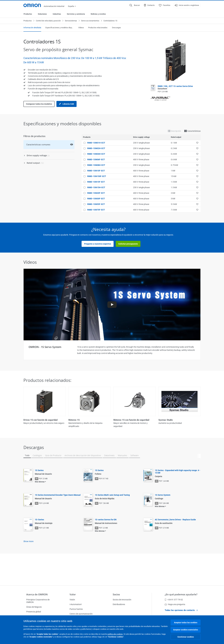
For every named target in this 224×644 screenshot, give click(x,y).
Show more (28, 541)
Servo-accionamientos (90, 21)
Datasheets (109, 455)
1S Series (39, 470)
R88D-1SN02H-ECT (96, 148)
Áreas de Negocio (34, 607)
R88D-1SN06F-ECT (96, 159)
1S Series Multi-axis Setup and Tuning (112, 495)
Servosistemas (71, 21)
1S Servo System (163, 495)
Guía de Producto (53, 455)
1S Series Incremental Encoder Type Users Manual (58, 495)
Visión (72, 600)
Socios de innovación (122, 600)
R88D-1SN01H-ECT (96, 143)
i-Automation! (76, 604)
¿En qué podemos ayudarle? (181, 594)
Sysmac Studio (166, 420)
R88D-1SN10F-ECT (96, 171)
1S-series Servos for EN (106, 520)
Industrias (57, 14)
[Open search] (135, 5)
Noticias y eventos (98, 14)
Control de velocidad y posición (48, 21)
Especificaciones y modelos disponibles (60, 28)
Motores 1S (74, 420)
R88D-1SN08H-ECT (96, 165)
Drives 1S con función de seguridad (40, 420)
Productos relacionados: (98, 28)
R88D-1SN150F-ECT (97, 176)
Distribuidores (119, 604)
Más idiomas (40, 482)
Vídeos (81, 28)
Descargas (116, 28)
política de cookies (115, 634)
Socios (116, 594)
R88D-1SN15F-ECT (96, 182)
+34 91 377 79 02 (174, 600)
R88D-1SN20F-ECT (96, 193)
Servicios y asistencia (76, 14)
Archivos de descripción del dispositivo (83, 455)
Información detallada (32, 28)
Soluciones (42, 14)
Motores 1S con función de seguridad (131, 420)
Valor (73, 594)
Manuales (122, 455)
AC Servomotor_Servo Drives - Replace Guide (175, 520)
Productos (28, 14)
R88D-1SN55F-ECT (96, 204)
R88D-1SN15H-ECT (96, 187)
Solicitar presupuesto (128, 244)
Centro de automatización (81, 614)
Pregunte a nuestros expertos (98, 244)
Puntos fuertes (76, 609)
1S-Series (39, 520)
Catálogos (37, 455)
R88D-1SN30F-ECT (96, 199)
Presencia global (34, 612)
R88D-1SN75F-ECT (96, 210)
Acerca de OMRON (37, 594)
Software (135, 455)
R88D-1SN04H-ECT (96, 154)
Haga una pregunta (175, 604)
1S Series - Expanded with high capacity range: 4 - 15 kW (178, 472)
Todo (27, 455)
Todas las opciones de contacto (181, 610)
